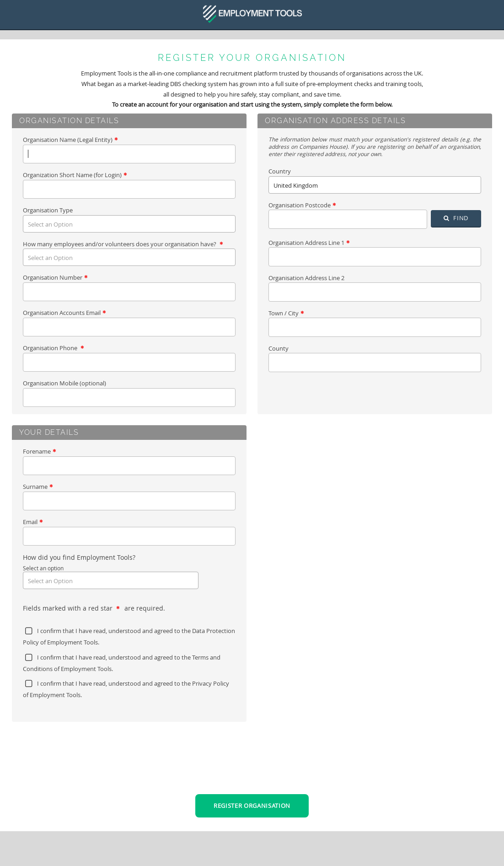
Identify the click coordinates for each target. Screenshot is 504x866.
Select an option (43, 568)
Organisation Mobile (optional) (64, 383)
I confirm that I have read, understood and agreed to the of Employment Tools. (129, 636)
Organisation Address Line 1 (309, 243)
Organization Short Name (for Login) (75, 175)
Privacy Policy (211, 683)
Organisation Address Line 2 (306, 278)
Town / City (286, 313)
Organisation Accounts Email (64, 313)
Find (456, 218)
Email (33, 522)
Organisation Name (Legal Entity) (70, 140)
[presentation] (252, 765)
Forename (39, 451)
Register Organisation (252, 806)
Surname (38, 487)
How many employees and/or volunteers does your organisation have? (123, 244)
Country (280, 171)
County (279, 348)
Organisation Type (48, 210)
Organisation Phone (53, 348)
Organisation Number (55, 277)
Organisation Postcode (302, 205)
